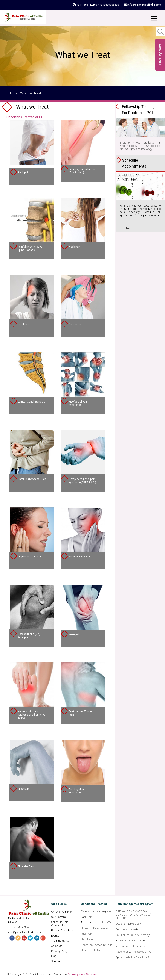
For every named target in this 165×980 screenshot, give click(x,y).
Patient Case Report (63, 930)
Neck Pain (87, 939)
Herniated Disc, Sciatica (95, 928)
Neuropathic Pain (92, 950)
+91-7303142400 (88, 5)
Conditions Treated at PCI (25, 117)
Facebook (11, 938)
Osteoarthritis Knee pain (96, 911)
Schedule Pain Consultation (60, 924)
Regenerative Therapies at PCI (134, 952)
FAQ (54, 956)
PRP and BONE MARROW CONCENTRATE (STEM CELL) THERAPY (133, 915)
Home (13, 93)
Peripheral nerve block (129, 929)
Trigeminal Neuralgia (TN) (97, 922)
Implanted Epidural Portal (131, 941)
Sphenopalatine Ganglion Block (135, 957)
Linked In (37, 938)
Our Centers (58, 917)
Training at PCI (60, 941)
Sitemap (56, 961)
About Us (57, 946)
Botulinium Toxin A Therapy (133, 935)
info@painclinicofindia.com (145, 5)
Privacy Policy (59, 951)
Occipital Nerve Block (128, 924)
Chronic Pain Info (61, 912)
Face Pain (87, 934)
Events (55, 936)
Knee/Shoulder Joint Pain (96, 945)
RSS (18, 938)
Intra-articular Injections (130, 946)
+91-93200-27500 (19, 927)
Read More (126, 228)
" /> (32, 144)
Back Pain (87, 917)
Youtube (24, 938)
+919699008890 (110, 5)
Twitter (31, 938)
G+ (44, 938)
